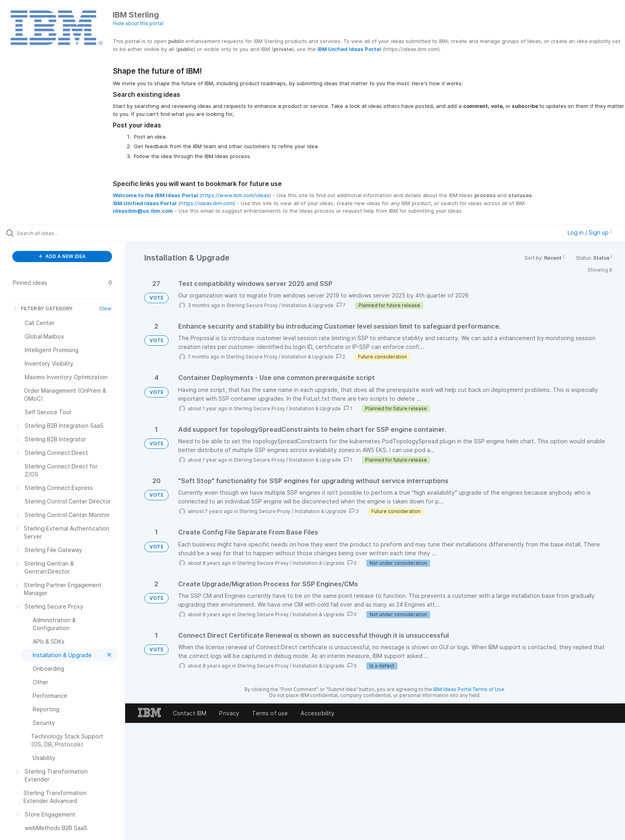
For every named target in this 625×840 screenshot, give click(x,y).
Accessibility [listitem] (317, 713)
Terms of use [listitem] (270, 713)
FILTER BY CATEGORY (43, 308)
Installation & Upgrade (308, 305)
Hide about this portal (138, 23)
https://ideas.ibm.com (207, 203)
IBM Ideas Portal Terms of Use (469, 689)
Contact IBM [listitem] (190, 713)
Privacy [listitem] (229, 713)
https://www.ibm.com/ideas (235, 195)
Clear (106, 308)
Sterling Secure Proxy (252, 305)
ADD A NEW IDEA (62, 256)
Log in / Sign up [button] (590, 232)
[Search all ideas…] (73, 233)
